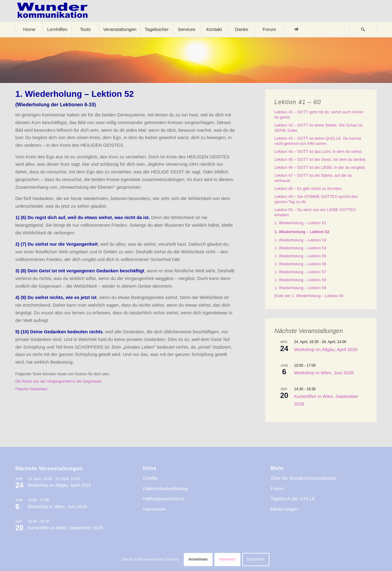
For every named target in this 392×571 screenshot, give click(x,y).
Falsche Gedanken (31, 389)
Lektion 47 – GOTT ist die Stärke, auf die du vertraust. (313, 178)
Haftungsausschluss (164, 499)
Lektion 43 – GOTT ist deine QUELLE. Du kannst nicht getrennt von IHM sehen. (318, 141)
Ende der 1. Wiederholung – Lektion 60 (309, 296)
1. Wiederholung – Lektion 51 (300, 223)
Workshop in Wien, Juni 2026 (324, 373)
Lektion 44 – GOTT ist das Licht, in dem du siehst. (318, 151)
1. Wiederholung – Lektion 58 (300, 280)
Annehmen (198, 559)
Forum (277, 488)
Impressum (154, 509)
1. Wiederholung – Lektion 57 (300, 272)
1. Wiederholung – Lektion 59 (300, 288)
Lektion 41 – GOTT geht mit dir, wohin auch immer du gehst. (319, 115)
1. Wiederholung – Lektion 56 (300, 264)
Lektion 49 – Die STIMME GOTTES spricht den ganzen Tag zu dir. (316, 199)
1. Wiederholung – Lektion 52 (302, 232)
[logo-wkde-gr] (52, 11)
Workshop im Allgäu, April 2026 (326, 349)
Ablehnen (228, 559)
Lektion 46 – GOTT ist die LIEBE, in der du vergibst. (320, 167)
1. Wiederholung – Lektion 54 (300, 248)
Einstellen (256, 559)
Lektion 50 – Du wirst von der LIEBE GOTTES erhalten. (315, 212)
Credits (150, 478)
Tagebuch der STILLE (293, 499)
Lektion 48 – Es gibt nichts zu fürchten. (309, 189)
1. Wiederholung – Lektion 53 (300, 240)
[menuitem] (29, 29)
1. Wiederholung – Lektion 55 (300, 256)
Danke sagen (284, 509)
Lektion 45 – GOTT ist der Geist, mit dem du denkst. (320, 159)
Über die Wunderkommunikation (303, 478)
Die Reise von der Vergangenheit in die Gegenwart (58, 381)
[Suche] (363, 29)
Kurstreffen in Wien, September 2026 (65, 528)
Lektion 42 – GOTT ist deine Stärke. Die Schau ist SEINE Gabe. (318, 128)
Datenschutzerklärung (165, 488)
